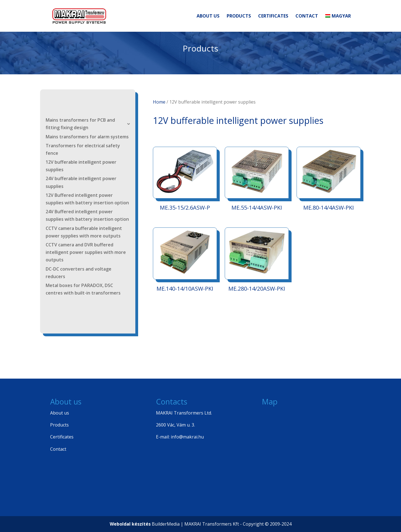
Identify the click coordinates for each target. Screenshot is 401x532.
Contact (307, 16)
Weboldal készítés (130, 524)
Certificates (273, 16)
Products (239, 16)
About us (208, 16)
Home (159, 102)
